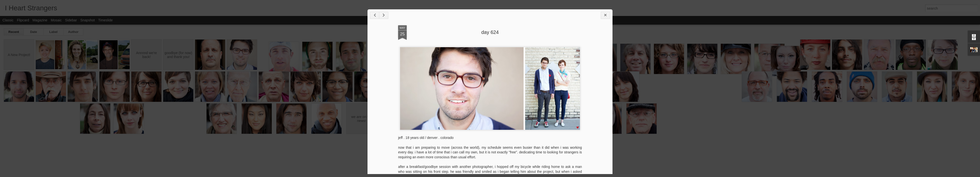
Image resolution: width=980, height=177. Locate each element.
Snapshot (88, 20)
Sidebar (71, 20)
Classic (8, 20)
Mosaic (56, 20)
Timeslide (105, 20)
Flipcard (23, 20)
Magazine (40, 20)
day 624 (490, 32)
